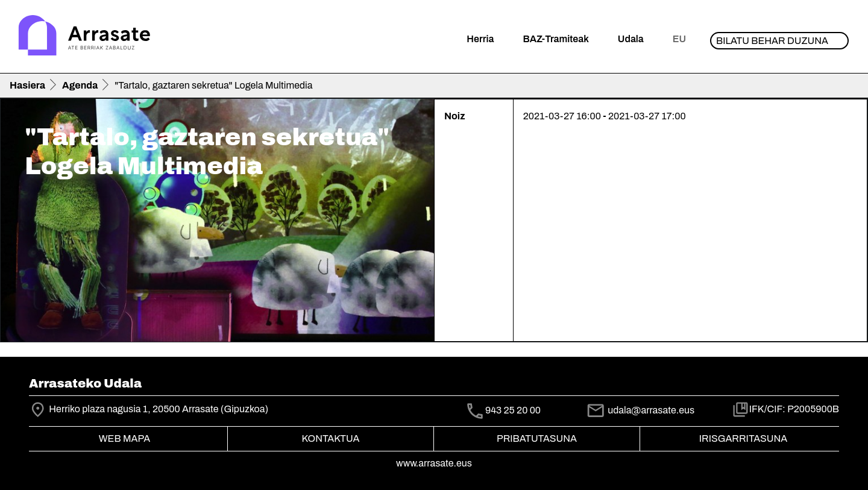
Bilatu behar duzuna (772, 41)
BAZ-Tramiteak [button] (555, 39)
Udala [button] (631, 39)
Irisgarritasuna (744, 438)
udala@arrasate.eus (640, 410)
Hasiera (27, 85)
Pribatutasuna (537, 438)
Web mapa (124, 438)
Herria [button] (480, 39)
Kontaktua (331, 438)
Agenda (80, 85)
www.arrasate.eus (434, 463)
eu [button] (679, 39)
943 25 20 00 (513, 410)
